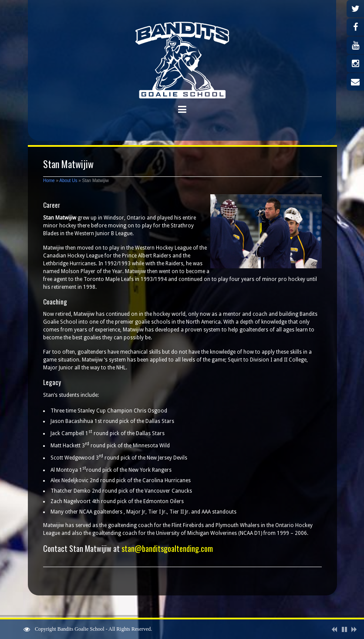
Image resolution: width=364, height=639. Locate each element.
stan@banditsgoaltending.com (167, 548)
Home (49, 181)
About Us (68, 181)
